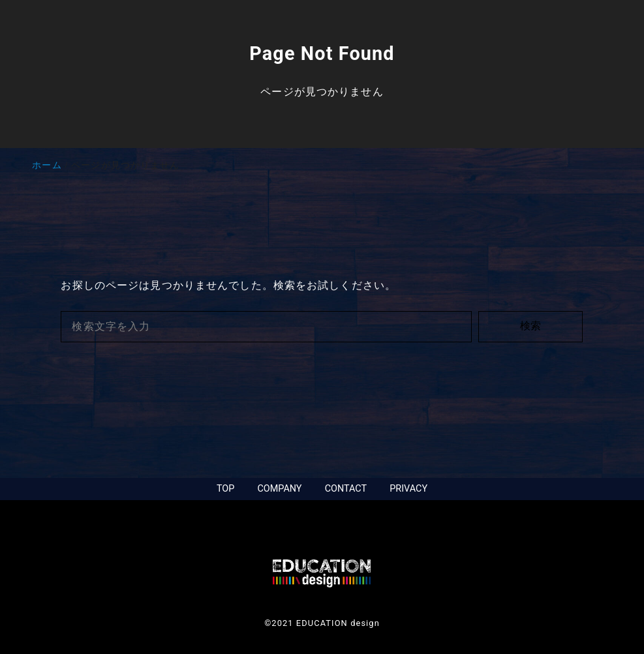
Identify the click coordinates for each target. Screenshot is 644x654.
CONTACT (346, 489)
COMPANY (279, 489)
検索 (530, 326)
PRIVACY (408, 489)
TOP (225, 489)
